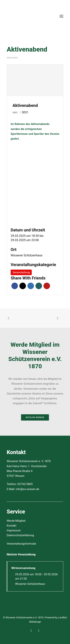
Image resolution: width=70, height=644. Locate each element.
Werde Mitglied (16, 521)
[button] (61, 16)
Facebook (15, 286)
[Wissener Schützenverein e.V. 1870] (20, 16)
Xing (39, 286)
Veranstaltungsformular (21, 544)
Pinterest (47, 286)
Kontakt (12, 526)
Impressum (14, 530)
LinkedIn (31, 286)
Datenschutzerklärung (20, 535)
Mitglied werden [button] (35, 417)
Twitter (23, 286)
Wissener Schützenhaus (27, 255)
